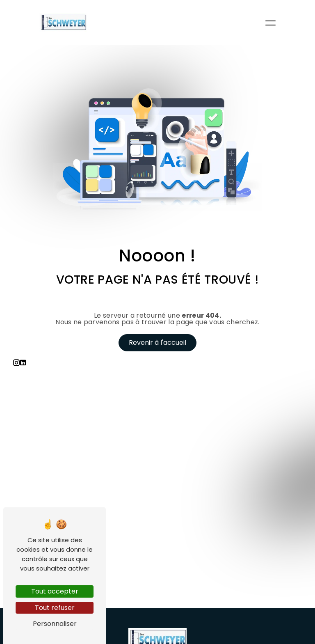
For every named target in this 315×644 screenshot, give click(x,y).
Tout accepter (55, 591)
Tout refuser (55, 608)
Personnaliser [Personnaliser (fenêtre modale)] (55, 624)
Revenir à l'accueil (157, 343)
